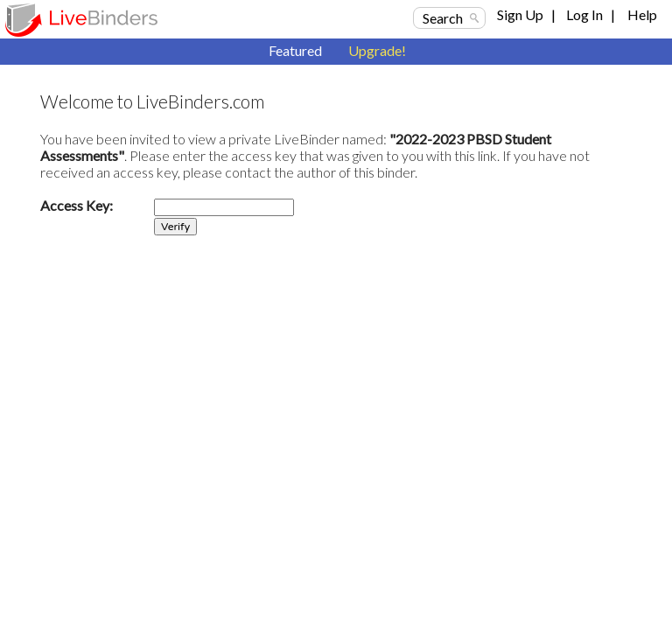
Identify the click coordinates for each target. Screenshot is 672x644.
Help (642, 14)
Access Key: (77, 205)
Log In (584, 14)
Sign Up (520, 14)
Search (443, 18)
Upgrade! (377, 50)
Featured (295, 50)
